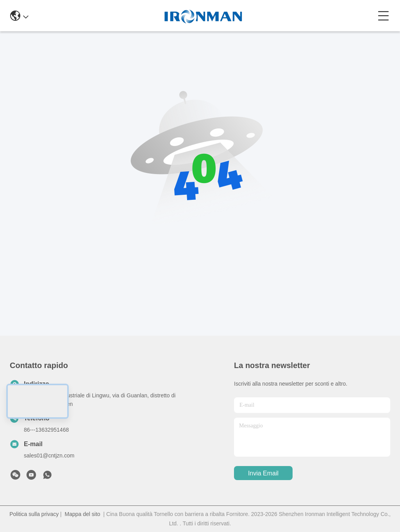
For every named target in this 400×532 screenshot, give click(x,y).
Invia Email (263, 473)
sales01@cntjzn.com (49, 455)
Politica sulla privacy (34, 514)
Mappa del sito (83, 514)
